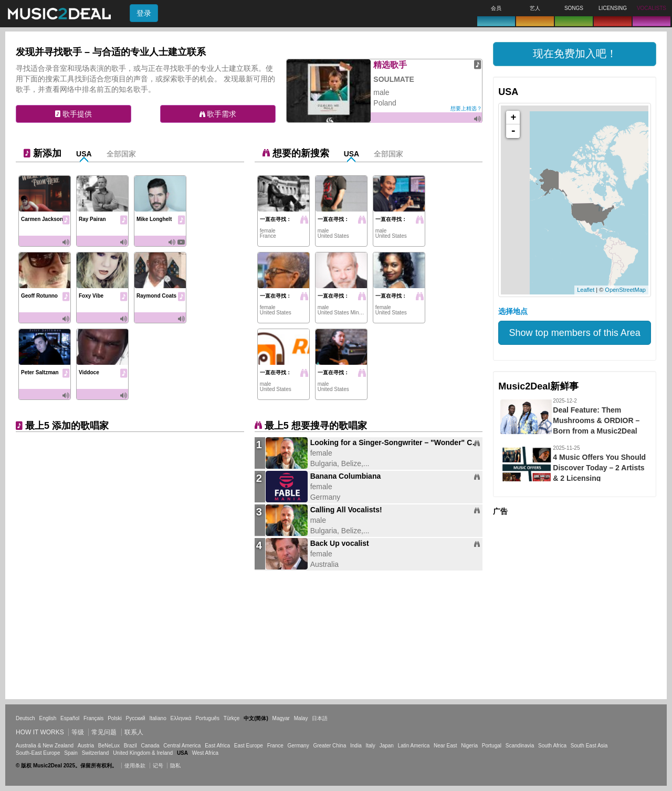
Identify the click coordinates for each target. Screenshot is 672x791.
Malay (301, 718)
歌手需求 (218, 114)
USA (84, 154)
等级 (78, 732)
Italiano (157, 718)
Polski (115, 718)
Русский (136, 718)
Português (207, 718)
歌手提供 (73, 114)
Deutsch (25, 718)
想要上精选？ (466, 108)
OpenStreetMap (625, 290)
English (48, 718)
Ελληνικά (181, 718)
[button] (575, 54)
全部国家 (121, 154)
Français (93, 718)
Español (70, 718)
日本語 (320, 718)
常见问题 (104, 732)
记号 (158, 766)
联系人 (134, 732)
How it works (40, 732)
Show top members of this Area (575, 333)
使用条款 (135, 766)
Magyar (281, 718)
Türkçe (232, 718)
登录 (144, 13)
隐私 (175, 766)
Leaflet (586, 290)
